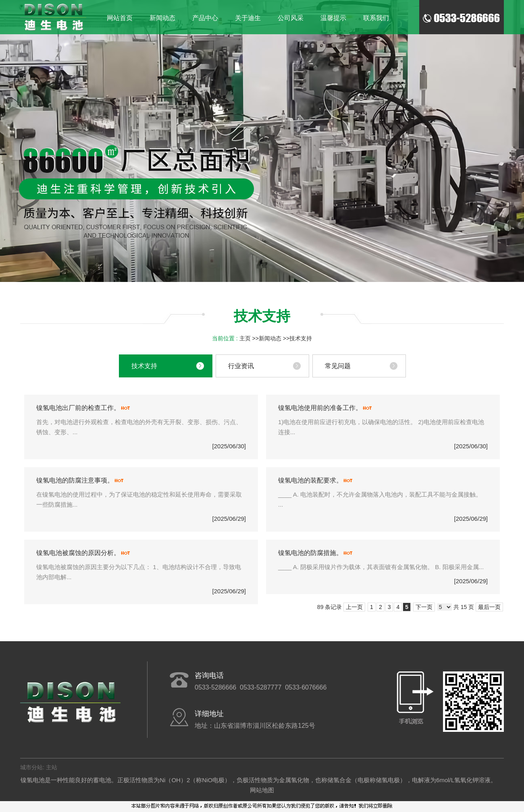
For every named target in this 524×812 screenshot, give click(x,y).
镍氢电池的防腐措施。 (310, 553)
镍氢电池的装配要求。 (310, 480)
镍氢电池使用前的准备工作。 (320, 408)
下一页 (424, 607)
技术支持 (301, 338)
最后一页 (489, 607)
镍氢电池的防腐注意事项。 (75, 480)
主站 (51, 767)
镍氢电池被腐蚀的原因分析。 (78, 553)
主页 (245, 338)
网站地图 (262, 790)
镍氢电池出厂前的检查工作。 (78, 408)
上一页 (354, 607)
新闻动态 (270, 338)
